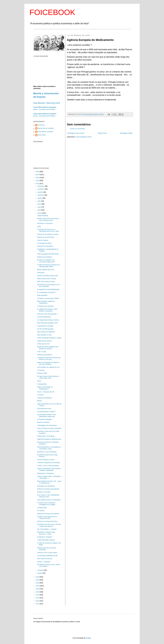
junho (40, 204)
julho (39, 201)
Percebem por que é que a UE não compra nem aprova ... (49, 525)
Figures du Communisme (46, 237)
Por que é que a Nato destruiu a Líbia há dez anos (48, 377)
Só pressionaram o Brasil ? (46, 412)
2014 (38, 595)
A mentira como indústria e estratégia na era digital (46, 504)
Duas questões (42, 295)
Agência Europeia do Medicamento (49, 439)
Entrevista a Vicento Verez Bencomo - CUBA (46, 533)
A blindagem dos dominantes (47, 425)
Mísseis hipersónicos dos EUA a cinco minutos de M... (48, 219)
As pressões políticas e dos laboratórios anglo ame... (47, 415)
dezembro (41, 186)
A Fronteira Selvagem (45, 419)
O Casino (40, 395)
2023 (38, 178)
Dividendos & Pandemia (45, 473)
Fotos (39, 381)
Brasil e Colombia (43, 422)
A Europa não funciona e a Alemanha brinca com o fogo (48, 230)
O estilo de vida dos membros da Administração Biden (48, 266)
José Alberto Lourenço (45, 132)
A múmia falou (42, 508)
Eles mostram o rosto (44, 335)
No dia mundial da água (45, 329)
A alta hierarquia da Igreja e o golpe (49, 338)
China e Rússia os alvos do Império (49, 428)
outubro (40, 192)
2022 (38, 181)
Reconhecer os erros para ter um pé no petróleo (48, 285)
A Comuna (41, 370)
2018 (38, 583)
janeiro (40, 573)
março (40, 213)
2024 (38, 175)
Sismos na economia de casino (48, 234)
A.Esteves (41, 125)
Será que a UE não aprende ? (47, 314)
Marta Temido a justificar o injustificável (46, 302)
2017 (38, 586)
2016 (38, 589)
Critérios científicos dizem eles (48, 276)
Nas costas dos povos (45, 559)
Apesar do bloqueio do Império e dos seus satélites (48, 363)
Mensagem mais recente (76, 133)
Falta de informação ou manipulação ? (45, 388)
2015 (38, 592)
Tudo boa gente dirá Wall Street (48, 254)
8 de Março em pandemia (46, 486)
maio (39, 207)
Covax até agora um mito (46, 460)
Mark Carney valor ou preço (47, 279)
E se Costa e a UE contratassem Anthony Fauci (48, 496)
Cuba (39, 226)
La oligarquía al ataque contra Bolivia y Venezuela (47, 310)
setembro (41, 195)
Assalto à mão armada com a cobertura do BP (47, 517)
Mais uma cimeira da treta (46, 282)
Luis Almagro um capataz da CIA (48, 367)
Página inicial (102, 133)
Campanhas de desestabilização (48, 289)
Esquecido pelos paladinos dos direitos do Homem (48, 348)
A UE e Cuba (42, 352)
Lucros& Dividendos (44, 317)
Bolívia (39, 401)
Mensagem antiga (126, 133)
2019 (38, 580)
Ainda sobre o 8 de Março (46, 436)
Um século (41, 511)
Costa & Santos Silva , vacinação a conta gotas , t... (49, 477)
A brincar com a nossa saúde (47, 553)
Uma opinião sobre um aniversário (49, 500)
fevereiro (41, 570)
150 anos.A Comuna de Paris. (47, 521)
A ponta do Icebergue (44, 398)
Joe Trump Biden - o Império (47, 529)
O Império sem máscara (45, 306)
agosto (40, 198)
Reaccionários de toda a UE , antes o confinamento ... (49, 482)
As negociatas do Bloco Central (48, 320)
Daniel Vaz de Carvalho (46, 128)
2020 (38, 577)
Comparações (42, 384)
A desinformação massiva (46, 540)
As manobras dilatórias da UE (47, 556)
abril (39, 210)
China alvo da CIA (43, 344)
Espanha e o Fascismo (45, 223)
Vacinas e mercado (44, 492)
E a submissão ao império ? (47, 292)
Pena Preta (42, 135)
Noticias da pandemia (45, 257)
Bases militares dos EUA (46, 270)
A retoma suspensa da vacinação (48, 463)
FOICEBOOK (52, 12)
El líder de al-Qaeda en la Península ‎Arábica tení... (46, 261)
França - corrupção (44, 562)
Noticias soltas (42, 373)
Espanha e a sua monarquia (47, 452)
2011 (38, 604)
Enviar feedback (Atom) (83, 137)
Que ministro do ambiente (46, 332)
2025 (38, 172)
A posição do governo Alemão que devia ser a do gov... (49, 359)
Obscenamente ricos (44, 409)
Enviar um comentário (78, 129)
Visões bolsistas (43, 216)
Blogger (88, 638)
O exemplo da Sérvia (44, 243)
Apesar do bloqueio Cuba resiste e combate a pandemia (49, 469)
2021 (38, 184)
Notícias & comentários (45, 246)
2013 (38, 598)
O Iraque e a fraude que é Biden (48, 298)
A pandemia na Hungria (45, 326)
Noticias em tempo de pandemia (48, 489)
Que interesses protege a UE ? (48, 323)
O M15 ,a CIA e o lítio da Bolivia (48, 466)
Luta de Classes (43, 240)
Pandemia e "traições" (45, 537)
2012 (38, 601)
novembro (41, 189)
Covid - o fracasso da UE (46, 392)
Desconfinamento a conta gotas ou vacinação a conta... (49, 448)
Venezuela (41, 273)
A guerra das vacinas (44, 341)
